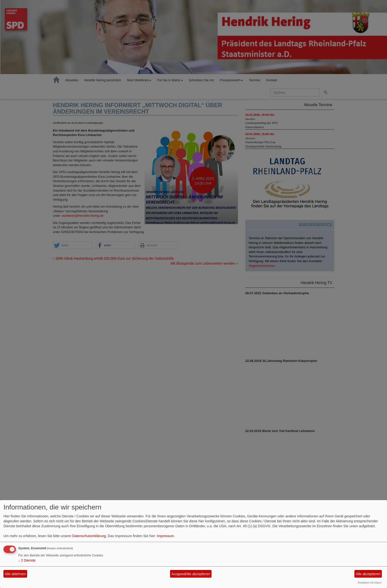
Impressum (165, 536)
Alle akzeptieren (368, 574)
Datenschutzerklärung (89, 536)
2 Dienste (27, 560)
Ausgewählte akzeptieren (191, 574)
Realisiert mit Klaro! (370, 583)
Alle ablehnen (15, 574)
